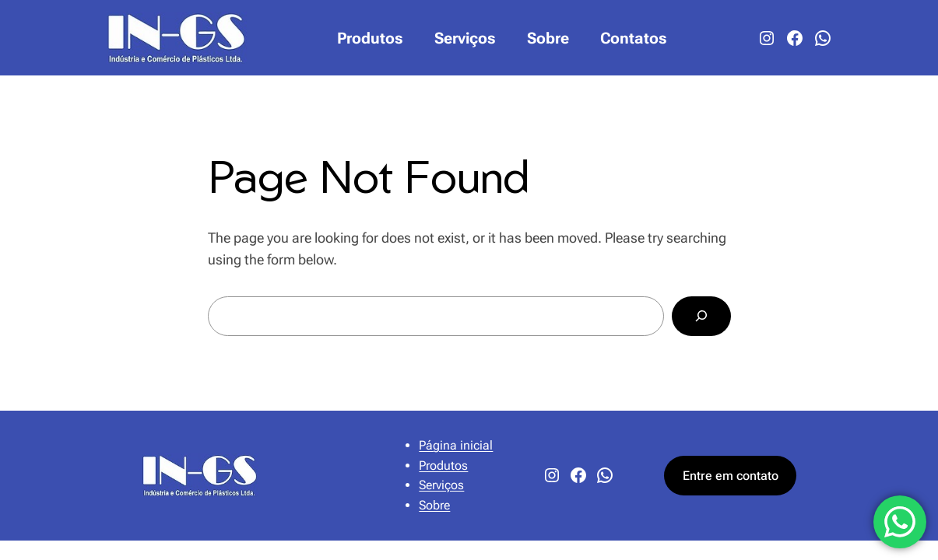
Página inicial (456, 445)
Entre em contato (731, 476)
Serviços (441, 485)
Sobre (434, 505)
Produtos (443, 465)
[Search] (701, 317)
